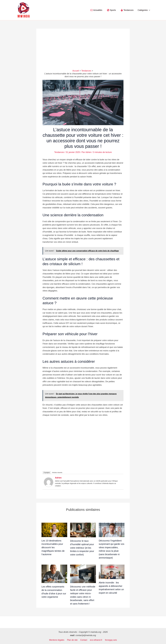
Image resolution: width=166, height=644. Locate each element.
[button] (149, 10)
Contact (84, 640)
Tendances (59, 152)
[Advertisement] (83, 52)
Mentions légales (57, 640)
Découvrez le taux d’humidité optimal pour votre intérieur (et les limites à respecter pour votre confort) (82, 548)
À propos (47, 472)
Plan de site (73, 640)
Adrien (58, 478)
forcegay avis (110, 640)
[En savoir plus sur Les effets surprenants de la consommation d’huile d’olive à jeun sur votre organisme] (54, 574)
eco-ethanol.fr (96, 640)
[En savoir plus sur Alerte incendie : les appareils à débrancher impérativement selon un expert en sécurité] (112, 572)
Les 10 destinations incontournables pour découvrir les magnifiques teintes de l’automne (53, 547)
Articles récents (57, 472)
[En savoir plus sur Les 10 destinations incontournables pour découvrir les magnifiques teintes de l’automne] (54, 530)
